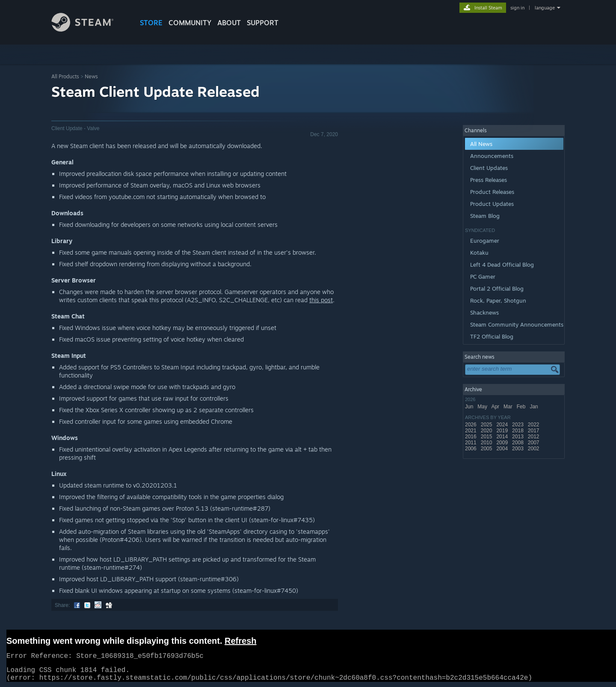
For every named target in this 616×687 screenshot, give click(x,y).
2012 (534, 437)
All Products (65, 76)
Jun (470, 407)
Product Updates (492, 204)
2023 (518, 425)
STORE (151, 23)
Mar (509, 407)
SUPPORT (263, 23)
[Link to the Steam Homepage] (89, 29)
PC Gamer (483, 277)
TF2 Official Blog (492, 336)
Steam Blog (485, 216)
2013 (518, 437)
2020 (487, 431)
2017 (534, 431)
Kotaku (479, 253)
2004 (503, 449)
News (91, 76)
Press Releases (489, 180)
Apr (496, 407)
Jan (535, 407)
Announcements (492, 156)
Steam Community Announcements (517, 324)
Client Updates (489, 168)
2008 (518, 443)
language (545, 8)
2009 (503, 443)
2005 (487, 449)
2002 (534, 449)
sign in (517, 8)
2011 (471, 443)
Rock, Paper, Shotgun (498, 300)
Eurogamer (485, 241)
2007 (534, 443)
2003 (518, 449)
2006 (471, 449)
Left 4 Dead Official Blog (502, 265)
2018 (518, 431)
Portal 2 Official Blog (497, 288)
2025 (487, 425)
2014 (503, 437)
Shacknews (484, 312)
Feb (522, 407)
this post (321, 300)
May (483, 407)
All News (481, 144)
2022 (534, 425)
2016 (471, 437)
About (229, 23)
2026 (471, 425)
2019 (503, 431)
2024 (503, 425)
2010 (487, 443)
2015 (487, 437)
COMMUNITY (190, 23)
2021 (471, 431)
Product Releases (492, 192)
